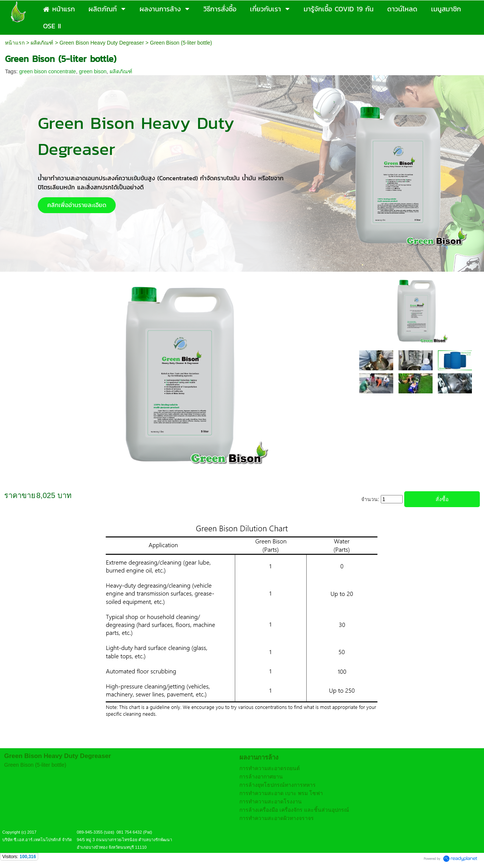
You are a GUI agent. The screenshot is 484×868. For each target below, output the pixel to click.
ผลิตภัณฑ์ (42, 43)
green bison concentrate (48, 71)
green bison (93, 71)
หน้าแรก (15, 43)
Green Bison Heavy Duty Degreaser (102, 43)
